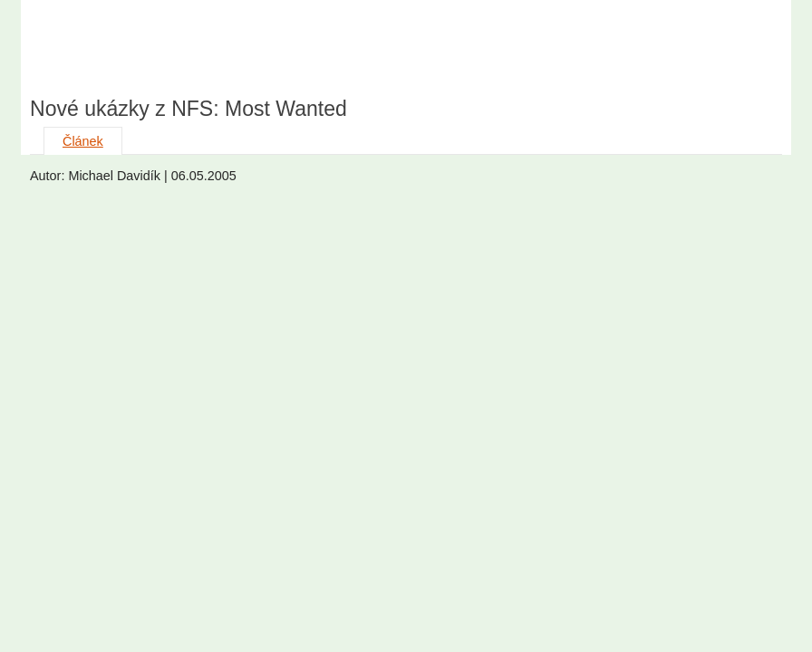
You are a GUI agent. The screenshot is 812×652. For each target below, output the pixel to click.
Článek (83, 141)
